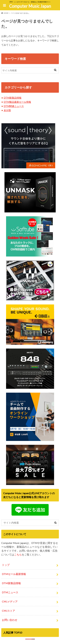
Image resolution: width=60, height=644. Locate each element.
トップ (6, 565)
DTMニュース (10, 592)
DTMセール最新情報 (14, 574)
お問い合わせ (10, 620)
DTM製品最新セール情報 (17, 102)
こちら (18, 554)
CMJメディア (10, 601)
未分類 (7, 110)
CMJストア (8, 611)
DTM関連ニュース (14, 106)
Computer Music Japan (30, 6)
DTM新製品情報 (13, 98)
